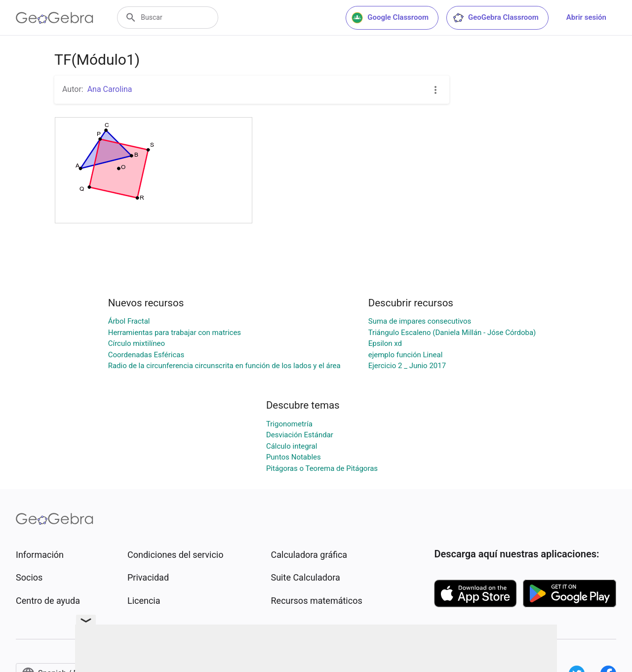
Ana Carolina (110, 89)
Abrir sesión (586, 17)
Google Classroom (390, 18)
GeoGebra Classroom (495, 18)
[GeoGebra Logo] (55, 18)
